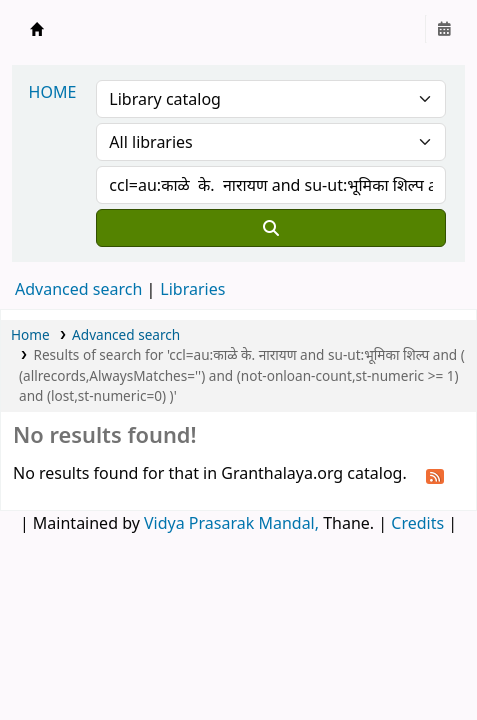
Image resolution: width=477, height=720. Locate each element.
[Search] (271, 228)
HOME (53, 92)
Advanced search (78, 289)
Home (30, 334)
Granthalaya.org (37, 29)
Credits (417, 523)
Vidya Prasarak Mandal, (231, 523)
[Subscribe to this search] (435, 475)
